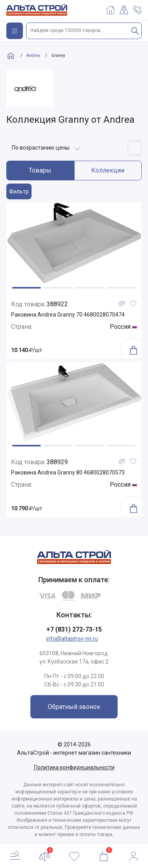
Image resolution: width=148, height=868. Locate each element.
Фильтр (19, 191)
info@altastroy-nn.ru (72, 639)
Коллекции (108, 170)
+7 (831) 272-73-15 (74, 629)
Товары (40, 170)
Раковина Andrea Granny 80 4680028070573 (68, 472)
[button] (26, 288)
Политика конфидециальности (74, 767)
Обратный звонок (74, 707)
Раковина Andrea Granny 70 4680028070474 (68, 315)
